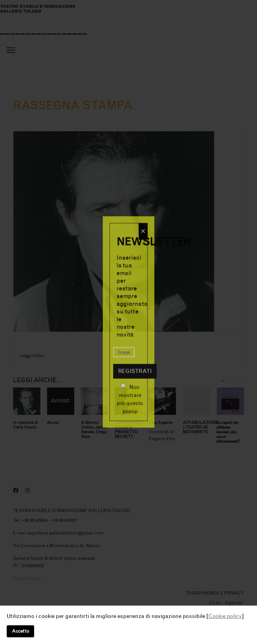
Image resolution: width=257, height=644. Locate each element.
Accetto (20, 631)
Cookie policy (225, 616)
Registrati (135, 371)
